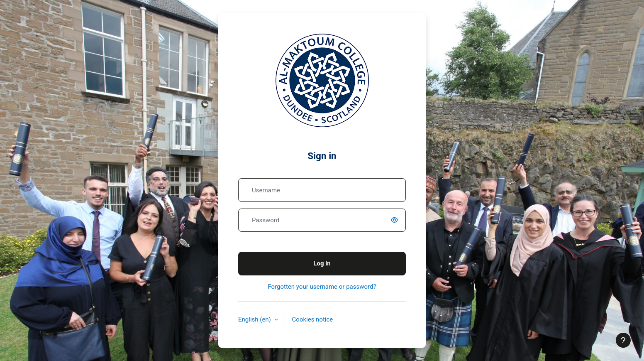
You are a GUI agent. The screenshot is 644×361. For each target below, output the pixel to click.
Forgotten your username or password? (322, 287)
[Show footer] (623, 340)
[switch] (396, 220)
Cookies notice (313, 319)
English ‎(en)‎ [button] (255, 319)
